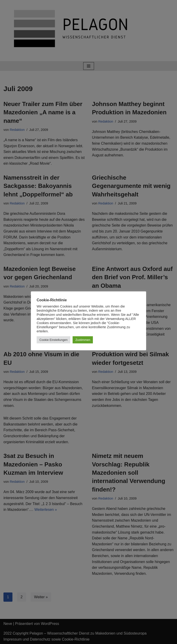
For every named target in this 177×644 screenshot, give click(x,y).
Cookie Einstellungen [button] (53, 340)
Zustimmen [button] (83, 340)
